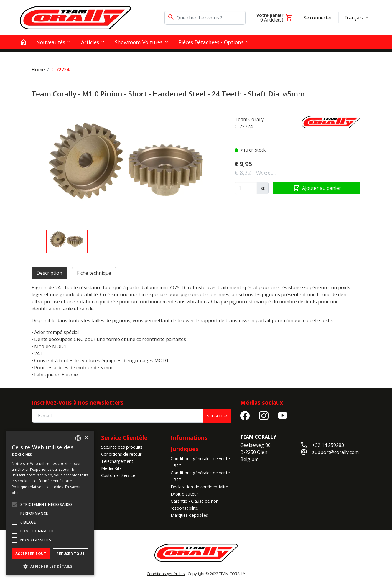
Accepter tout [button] (31, 554)
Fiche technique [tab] (94, 273)
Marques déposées (189, 515)
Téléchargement (117, 461)
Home (38, 70)
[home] (23, 42)
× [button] (86, 438)
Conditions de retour (121, 454)
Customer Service (118, 475)
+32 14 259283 (328, 445)
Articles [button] (90, 42)
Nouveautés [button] (51, 42)
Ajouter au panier (317, 188)
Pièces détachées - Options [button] (211, 42)
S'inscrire (217, 416)
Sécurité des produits (122, 447)
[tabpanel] (196, 331)
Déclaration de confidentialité (199, 487)
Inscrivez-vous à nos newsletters (78, 403)
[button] (50, 566)
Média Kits (111, 468)
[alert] (50, 503)
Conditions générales (166, 574)
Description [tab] (49, 273)
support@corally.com (335, 452)
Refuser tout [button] (70, 554)
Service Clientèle (124, 438)
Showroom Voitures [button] (139, 42)
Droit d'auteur (184, 494)
